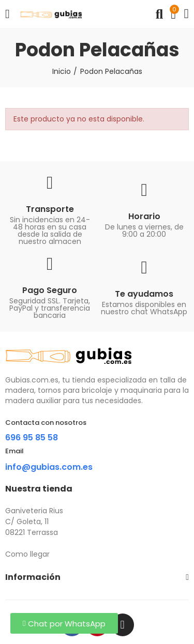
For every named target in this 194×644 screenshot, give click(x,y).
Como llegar (27, 554)
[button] (64, 623)
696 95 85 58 (32, 438)
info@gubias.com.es (49, 467)
